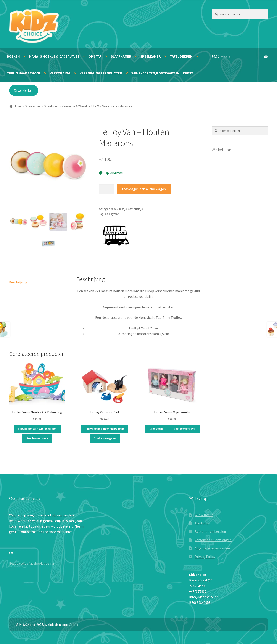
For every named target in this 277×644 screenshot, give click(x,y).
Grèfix (73, 625)
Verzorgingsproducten (101, 73)
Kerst (188, 73)
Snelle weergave (37, 438)
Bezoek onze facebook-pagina (31, 563)
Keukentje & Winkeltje (76, 106)
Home (18, 106)
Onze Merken (24, 90)
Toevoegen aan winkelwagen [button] (37, 429)
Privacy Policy (205, 557)
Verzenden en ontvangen (213, 540)
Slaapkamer (121, 56)
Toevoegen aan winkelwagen (144, 189)
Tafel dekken (181, 56)
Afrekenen (202, 523)
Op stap (95, 56)
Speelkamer (151, 56)
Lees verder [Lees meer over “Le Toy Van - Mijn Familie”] (157, 429)
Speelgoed (51, 106)
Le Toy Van (112, 214)
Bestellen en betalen (210, 531)
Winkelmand (204, 515)
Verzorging (60, 73)
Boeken (13, 56)
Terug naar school (24, 73)
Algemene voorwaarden (212, 548)
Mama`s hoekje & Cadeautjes (54, 56)
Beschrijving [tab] (18, 282)
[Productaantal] (106, 189)
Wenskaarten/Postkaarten (155, 73)
